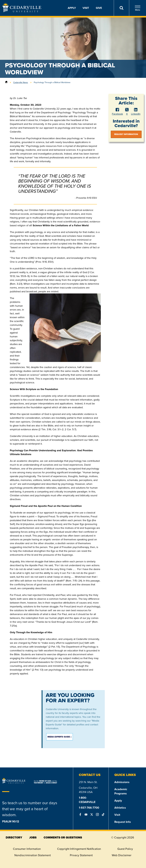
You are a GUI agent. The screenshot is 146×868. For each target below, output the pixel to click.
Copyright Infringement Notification (79, 849)
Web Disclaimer (122, 855)
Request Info (123, 822)
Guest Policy (125, 849)
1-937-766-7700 (89, 808)
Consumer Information (27, 849)
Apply (72, 8)
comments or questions (63, 837)
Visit (86, 8)
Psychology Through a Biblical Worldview (52, 82)
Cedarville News (21, 82)
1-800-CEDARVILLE (87, 800)
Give (99, 8)
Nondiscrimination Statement (33, 855)
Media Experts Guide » (60, 737)
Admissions (122, 782)
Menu (138, 8)
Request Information (126, 134)
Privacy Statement (81, 855)
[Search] (121, 8)
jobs (33, 837)
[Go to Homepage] (22, 11)
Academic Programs (121, 791)
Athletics (120, 808)
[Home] (6, 82)
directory (14, 837)
